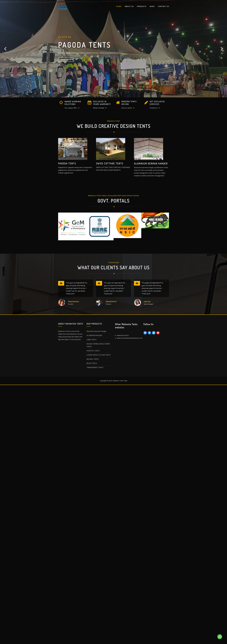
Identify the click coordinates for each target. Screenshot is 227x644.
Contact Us (163, 6)
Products (142, 6)
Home (119, 6)
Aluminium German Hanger (96, 332)
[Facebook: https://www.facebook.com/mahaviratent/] (145, 333)
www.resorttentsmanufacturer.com (130, 338)
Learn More (66, 62)
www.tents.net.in (123, 335)
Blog (152, 6)
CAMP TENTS (91, 341)
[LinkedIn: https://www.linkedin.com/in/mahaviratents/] (149, 333)
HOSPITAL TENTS (93, 352)
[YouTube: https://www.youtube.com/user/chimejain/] (158, 333)
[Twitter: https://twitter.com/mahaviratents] (154, 333)
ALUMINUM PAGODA (94, 336)
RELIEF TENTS (92, 364)
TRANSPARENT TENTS (95, 368)
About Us (129, 6)
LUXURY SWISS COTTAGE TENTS (99, 356)
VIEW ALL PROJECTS (112, 247)
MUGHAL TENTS (93, 360)
